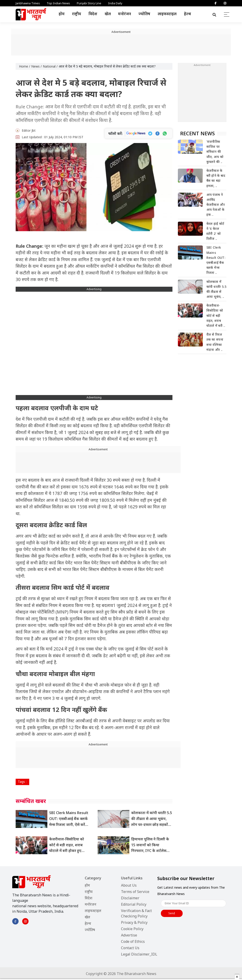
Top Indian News (58, 3)
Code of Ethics (133, 941)
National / (50, 66)
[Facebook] (215, 3)
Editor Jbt (29, 130)
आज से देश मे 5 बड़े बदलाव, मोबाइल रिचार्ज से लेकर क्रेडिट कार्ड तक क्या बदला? (107, 66)
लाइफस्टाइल (167, 14)
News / (36, 66)
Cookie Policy (132, 929)
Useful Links (132, 878)
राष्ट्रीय (77, 14)
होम (62, 14)
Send (172, 913)
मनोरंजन (125, 14)
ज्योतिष (144, 14)
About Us (129, 885)
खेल (108, 14)
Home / (25, 66)
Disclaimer (130, 898)
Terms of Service (135, 892)
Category (93, 878)
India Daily (115, 3)
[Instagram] (225, 3)
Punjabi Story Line (89, 3)
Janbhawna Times (28, 3)
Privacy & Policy (134, 922)
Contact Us (130, 948)
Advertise (129, 935)
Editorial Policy (134, 904)
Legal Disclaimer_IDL (139, 954)
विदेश (93, 14)
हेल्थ (188, 14)
